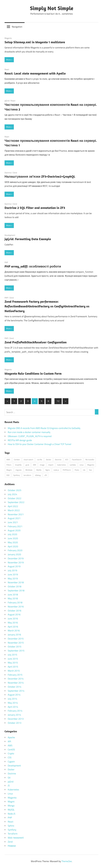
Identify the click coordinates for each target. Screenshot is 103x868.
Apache (11, 737)
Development (10, 235)
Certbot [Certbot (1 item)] (17, 460)
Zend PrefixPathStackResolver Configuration (36, 342)
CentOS (11, 750)
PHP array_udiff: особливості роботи (33, 266)
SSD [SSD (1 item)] (8, 475)
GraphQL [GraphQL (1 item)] (18, 465)
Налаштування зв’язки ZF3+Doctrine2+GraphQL (40, 176)
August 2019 (14, 566)
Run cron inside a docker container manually (29, 432)
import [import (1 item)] (51, 465)
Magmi (11, 802)
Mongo (11, 806)
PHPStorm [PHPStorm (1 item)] (67, 470)
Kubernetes (13, 790)
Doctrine (8, 173)
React (7, 69)
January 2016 (14, 635)
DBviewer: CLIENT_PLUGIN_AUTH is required (30, 436)
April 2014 (13, 707)
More (8, 60)
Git (9, 778)
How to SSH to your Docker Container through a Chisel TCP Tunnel (39, 444)
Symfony (12, 830)
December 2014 (16, 679)
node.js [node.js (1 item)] (56, 470)
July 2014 (12, 699)
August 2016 (14, 615)
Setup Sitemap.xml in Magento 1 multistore (35, 42)
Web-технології (16, 838)
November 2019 (16, 562)
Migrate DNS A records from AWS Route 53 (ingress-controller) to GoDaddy (44, 428)
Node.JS (12, 814)
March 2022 (14, 510)
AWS (10, 746)
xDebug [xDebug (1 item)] (38, 475)
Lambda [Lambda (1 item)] (73, 465)
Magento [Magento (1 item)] (91, 465)
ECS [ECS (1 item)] (67, 460)
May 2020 (13, 542)
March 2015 (14, 671)
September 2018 (16, 591)
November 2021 (16, 514)
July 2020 (12, 534)
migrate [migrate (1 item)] (19, 470)
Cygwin (11, 762)
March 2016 (14, 631)
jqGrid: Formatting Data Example (28, 239)
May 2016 (13, 623)
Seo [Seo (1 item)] (90, 470)
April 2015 (13, 667)
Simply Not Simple (52, 8)
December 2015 (16, 639)
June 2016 (13, 619)
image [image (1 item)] (42, 465)
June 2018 (13, 595)
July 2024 (12, 494)
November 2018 (16, 582)
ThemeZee (67, 861)
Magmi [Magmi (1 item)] (9, 470)
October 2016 (15, 611)
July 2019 (12, 570)
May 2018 (13, 598)
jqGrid (7, 101)
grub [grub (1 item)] (27, 465)
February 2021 (15, 526)
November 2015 (16, 643)
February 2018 (15, 603)
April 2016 (13, 627)
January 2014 (14, 715)
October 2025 (15, 490)
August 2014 (14, 695)
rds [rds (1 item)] (84, 470)
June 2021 (13, 522)
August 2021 (14, 518)
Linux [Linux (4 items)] (82, 465)
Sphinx (11, 826)
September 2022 (16, 502)
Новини (12, 846)
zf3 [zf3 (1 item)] (46, 475)
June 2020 (13, 538)
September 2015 (16, 651)
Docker (11, 769)
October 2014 (15, 687)
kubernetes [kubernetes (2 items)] (62, 465)
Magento (8, 38)
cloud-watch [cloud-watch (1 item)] (28, 460)
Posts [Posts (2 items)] (77, 470)
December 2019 (16, 558)
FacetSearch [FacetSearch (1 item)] (77, 460)
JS (9, 786)
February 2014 (15, 711)
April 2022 (13, 506)
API (9, 741)
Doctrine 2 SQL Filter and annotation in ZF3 (35, 208)
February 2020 (15, 550)
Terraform (13, 834)
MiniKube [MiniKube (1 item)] (29, 470)
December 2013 (16, 719)
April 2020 (13, 546)
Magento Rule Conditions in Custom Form (33, 373)
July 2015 (12, 655)
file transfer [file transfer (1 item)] (90, 460)
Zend (15, 173)
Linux (10, 794)
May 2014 (13, 703)
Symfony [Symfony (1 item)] (16, 475)
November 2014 (16, 683)
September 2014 (16, 691)
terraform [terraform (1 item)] (27, 475)
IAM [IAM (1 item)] (34, 465)
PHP (6, 262)
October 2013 (15, 723)
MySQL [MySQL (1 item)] (39, 470)
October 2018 (15, 586)
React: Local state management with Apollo (35, 73)
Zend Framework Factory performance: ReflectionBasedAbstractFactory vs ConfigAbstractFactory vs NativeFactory (47, 306)
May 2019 (13, 579)
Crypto (11, 753)
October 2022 (15, 498)
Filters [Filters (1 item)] (9, 465)
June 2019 (13, 574)
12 (58, 401)
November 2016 (16, 607)
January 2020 (14, 554)
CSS (10, 757)
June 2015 (13, 659)
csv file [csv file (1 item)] (40, 460)
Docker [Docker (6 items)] (49, 460)
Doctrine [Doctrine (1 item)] (58, 460)
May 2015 (13, 663)
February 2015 (15, 675)
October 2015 (15, 647)
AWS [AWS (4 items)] (8, 460)
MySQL (11, 810)
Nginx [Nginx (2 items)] (48, 470)
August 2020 (14, 530)
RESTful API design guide (20, 440)
